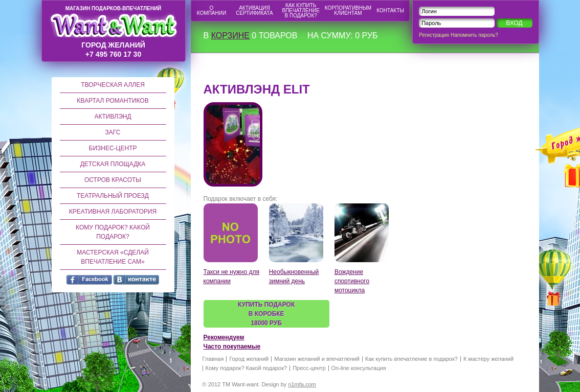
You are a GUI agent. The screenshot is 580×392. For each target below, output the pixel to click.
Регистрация (434, 35)
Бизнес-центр (113, 148)
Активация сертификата (254, 10)
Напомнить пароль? (474, 35)
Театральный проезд (113, 196)
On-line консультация (359, 368)
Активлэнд (113, 117)
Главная (213, 359)
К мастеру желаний (488, 359)
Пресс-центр (309, 368)
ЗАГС (113, 132)
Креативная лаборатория (113, 212)
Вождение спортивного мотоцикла (352, 281)
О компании (211, 10)
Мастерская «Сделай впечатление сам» (113, 257)
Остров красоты (113, 180)
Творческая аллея (113, 85)
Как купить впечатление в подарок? (301, 10)
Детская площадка (113, 164)
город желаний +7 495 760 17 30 (114, 32)
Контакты (390, 10)
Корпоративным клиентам (348, 10)
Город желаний (249, 359)
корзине (230, 36)
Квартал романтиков (113, 101)
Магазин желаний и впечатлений (317, 359)
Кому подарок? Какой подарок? (113, 232)
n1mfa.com (302, 384)
